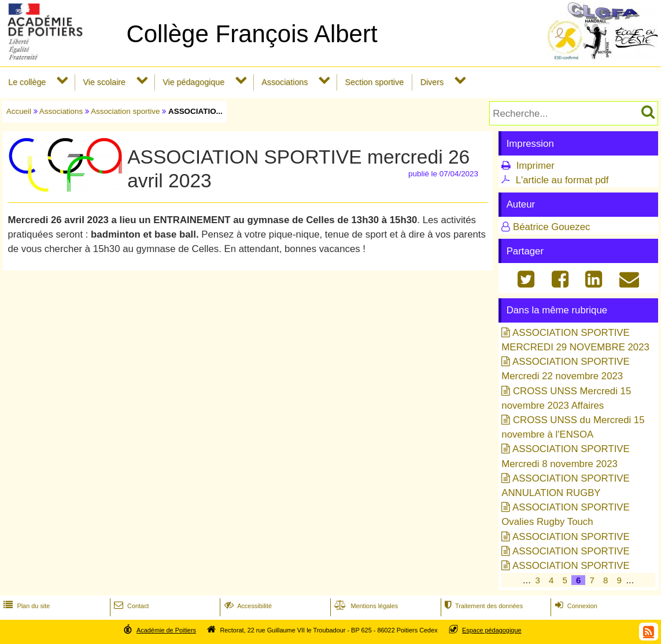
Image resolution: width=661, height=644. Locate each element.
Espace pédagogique (492, 630)
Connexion (575, 606)
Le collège (27, 82)
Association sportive (125, 111)
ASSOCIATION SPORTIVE (571, 537)
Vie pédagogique (193, 82)
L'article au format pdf (562, 180)
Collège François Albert (252, 34)
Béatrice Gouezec (551, 227)
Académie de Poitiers (166, 630)
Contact (130, 606)
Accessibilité (247, 606)
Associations (285, 82)
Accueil (19, 111)
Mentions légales (365, 606)
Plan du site (25, 606)
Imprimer (536, 166)
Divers (432, 82)
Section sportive (375, 82)
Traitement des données (483, 606)
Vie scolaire (104, 82)
